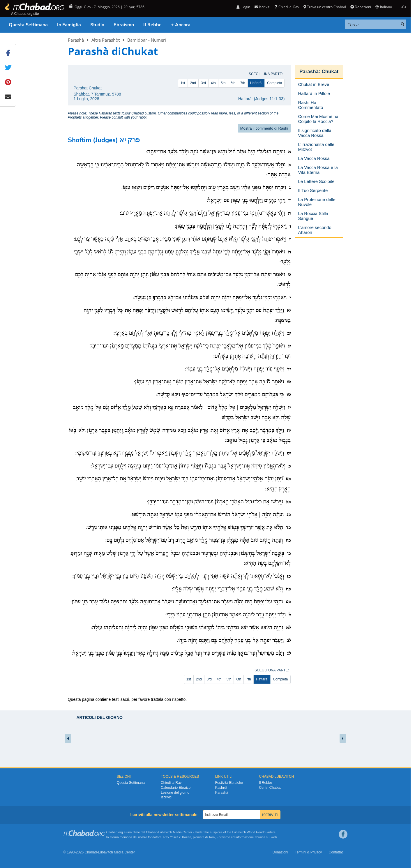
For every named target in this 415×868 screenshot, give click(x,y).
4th (213, 83)
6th (233, 83)
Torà (212, 837)
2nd (193, 83)
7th (243, 83)
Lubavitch (165, 832)
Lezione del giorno (175, 793)
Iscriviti (262, 7)
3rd (203, 83)
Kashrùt (221, 788)
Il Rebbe (152, 25)
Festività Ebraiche (229, 783)
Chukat (330, 72)
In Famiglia (69, 25)
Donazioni (361, 7)
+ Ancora (181, 25)
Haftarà (256, 83)
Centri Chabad (270, 788)
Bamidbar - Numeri (147, 40)
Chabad (152, 832)
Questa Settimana (28, 25)
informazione (244, 837)
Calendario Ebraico (176, 788)
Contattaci (336, 852)
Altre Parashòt (106, 40)
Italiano (384, 7)
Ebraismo (124, 25)
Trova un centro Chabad (325, 7)
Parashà (76, 40)
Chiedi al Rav (287, 7)
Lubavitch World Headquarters (254, 832)
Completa (274, 83)
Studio (97, 25)
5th (223, 83)
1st (183, 83)
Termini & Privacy (308, 852)
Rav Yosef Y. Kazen (177, 837)
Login (243, 7)
